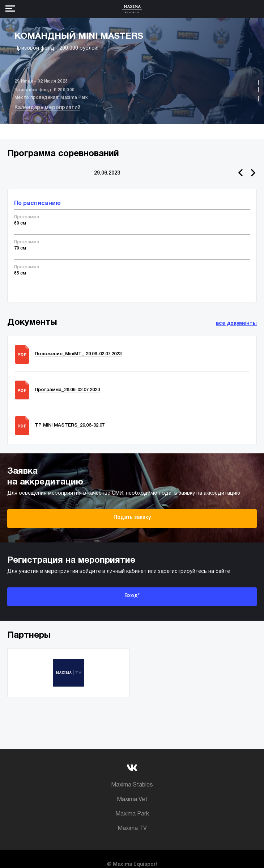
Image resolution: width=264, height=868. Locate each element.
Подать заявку (132, 518)
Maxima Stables (132, 785)
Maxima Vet (132, 800)
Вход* (132, 596)
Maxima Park (132, 814)
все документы (236, 324)
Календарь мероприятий (47, 108)
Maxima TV (132, 829)
